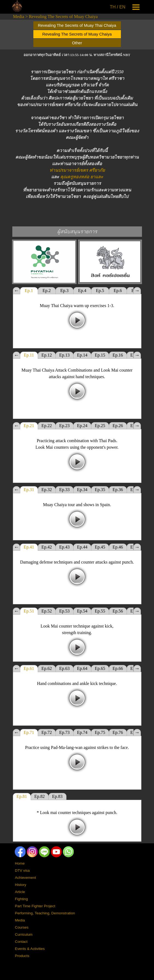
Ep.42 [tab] (47, 547)
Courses (22, 927)
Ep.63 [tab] (65, 668)
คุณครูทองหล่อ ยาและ (82, 177)
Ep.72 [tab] (47, 732)
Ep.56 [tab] (118, 611)
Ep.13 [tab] (65, 355)
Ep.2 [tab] (47, 291)
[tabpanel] (118, 7)
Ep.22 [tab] (47, 426)
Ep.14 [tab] (82, 355)
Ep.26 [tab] (118, 426)
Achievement (26, 878)
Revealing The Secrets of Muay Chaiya (63, 17)
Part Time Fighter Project (35, 906)
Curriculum (24, 934)
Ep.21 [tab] (29, 426)
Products (22, 956)
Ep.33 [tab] (65, 490)
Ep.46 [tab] (118, 547)
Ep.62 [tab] (47, 668)
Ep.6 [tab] (118, 291)
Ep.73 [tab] (65, 732)
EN (122, 7)
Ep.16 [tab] (118, 355)
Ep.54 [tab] (82, 611)
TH (113, 7)
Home (20, 863)
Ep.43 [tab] (65, 547)
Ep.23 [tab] (65, 426)
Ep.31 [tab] (29, 490)
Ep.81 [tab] (22, 796)
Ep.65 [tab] (100, 668)
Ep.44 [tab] (82, 547)
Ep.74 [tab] (82, 732)
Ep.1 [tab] (29, 291)
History (21, 885)
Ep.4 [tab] (82, 291)
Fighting (21, 899)
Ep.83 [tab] (57, 796)
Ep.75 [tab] (100, 732)
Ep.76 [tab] (118, 732)
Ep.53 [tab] (65, 611)
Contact (21, 942)
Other (77, 43)
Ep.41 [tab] (29, 547)
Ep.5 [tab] (100, 291)
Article (20, 892)
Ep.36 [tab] (118, 490)
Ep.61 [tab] (29, 668)
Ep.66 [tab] (118, 668)
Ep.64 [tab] (82, 668)
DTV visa (22, 870)
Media (19, 17)
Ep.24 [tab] (82, 426)
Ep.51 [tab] (29, 611)
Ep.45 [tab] (100, 547)
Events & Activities (30, 949)
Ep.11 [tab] (29, 355)
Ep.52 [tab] (47, 611)
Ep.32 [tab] (47, 490)
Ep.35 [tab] (100, 490)
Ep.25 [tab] (100, 426)
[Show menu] (136, 7)
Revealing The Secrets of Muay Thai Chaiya (77, 25)
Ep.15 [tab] (100, 355)
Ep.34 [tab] (82, 490)
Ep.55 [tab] (100, 611)
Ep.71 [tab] (29, 732)
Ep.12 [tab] (47, 355)
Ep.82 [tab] (40, 796)
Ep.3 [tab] (65, 291)
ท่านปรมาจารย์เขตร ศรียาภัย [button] (77, 170)
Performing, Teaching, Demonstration (45, 913)
